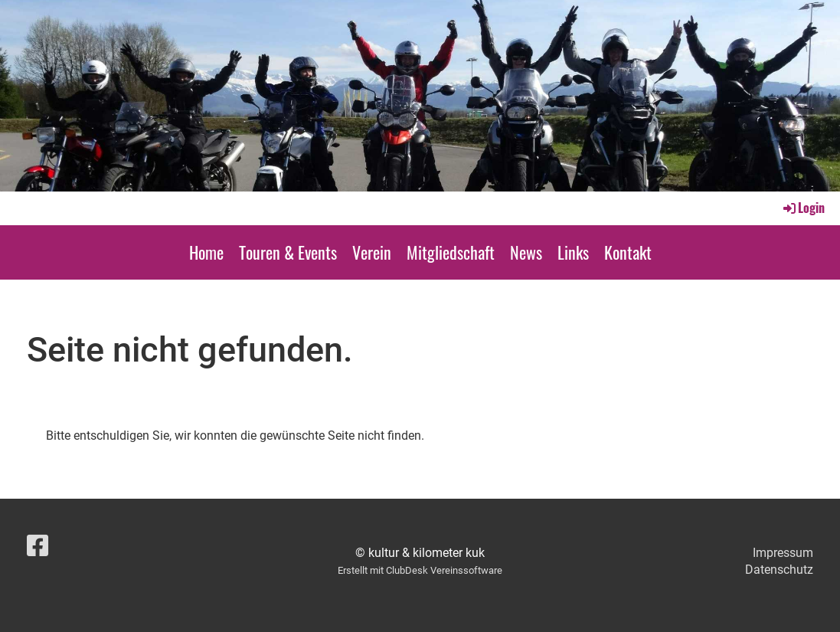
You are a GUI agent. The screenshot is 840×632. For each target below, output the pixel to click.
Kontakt (628, 252)
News (526, 252)
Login (803, 208)
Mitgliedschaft (451, 252)
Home (206, 252)
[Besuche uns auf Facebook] (38, 546)
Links (573, 252)
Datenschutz (779, 570)
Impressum (783, 553)
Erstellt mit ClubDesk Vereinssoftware (420, 570)
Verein (372, 252)
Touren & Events (288, 252)
